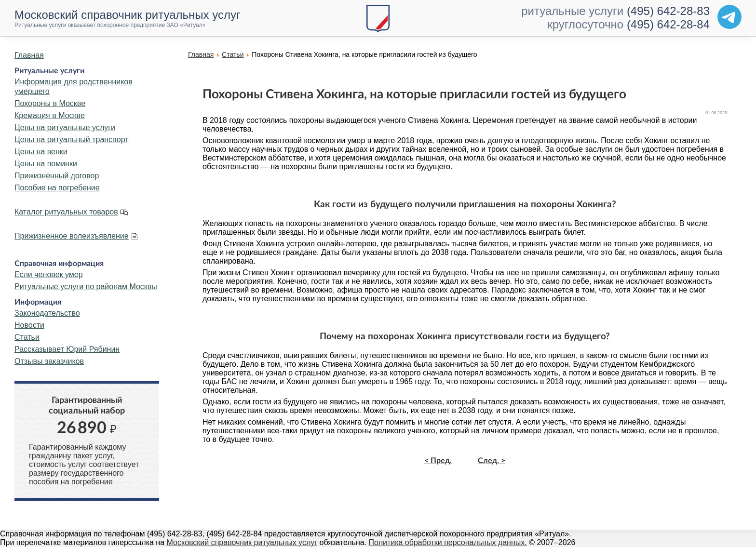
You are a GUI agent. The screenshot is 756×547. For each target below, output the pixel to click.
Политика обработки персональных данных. (448, 542)
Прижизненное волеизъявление (72, 236)
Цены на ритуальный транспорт (72, 140)
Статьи (27, 337)
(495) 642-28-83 (668, 11)
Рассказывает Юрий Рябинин (67, 349)
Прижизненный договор (57, 176)
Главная (29, 55)
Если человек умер (49, 274)
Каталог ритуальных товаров (66, 212)
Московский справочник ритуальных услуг (242, 542)
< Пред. (438, 461)
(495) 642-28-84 (668, 24)
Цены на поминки (46, 164)
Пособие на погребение (57, 188)
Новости (29, 325)
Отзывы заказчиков (49, 361)
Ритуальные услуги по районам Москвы (86, 287)
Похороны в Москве (50, 103)
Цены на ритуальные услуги (65, 127)
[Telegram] (729, 17)
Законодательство (47, 313)
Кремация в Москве (50, 115)
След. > (492, 461)
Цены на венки (41, 152)
